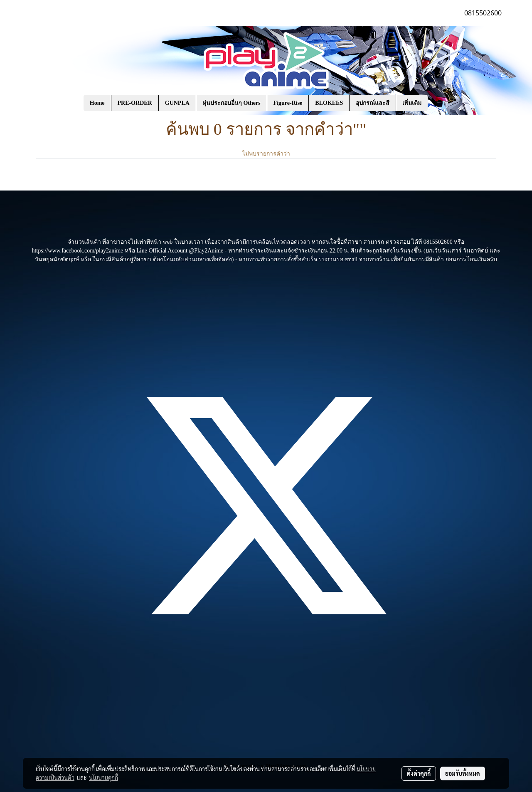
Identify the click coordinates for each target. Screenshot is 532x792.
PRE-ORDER (135, 103)
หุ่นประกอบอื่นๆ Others (232, 103)
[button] (440, 103)
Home (97, 103)
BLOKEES (329, 103)
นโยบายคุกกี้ (103, 777)
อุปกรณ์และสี (373, 103)
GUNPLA (177, 103)
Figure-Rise (288, 103)
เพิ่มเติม (412, 103)
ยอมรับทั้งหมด (463, 773)
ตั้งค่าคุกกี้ (419, 773)
